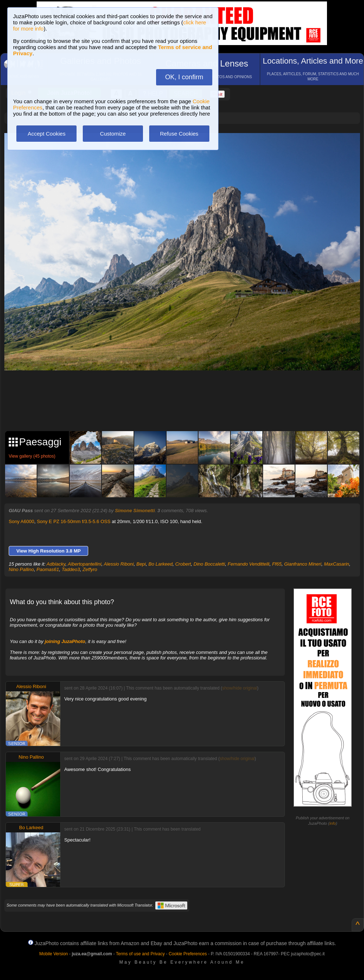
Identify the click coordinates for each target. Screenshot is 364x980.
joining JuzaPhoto (65, 641)
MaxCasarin (337, 564)
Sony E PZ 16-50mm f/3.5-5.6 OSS (73, 521)
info (333, 823)
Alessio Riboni (119, 564)
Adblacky (56, 564)
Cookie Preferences (188, 954)
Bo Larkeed (161, 564)
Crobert (183, 564)
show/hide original (240, 688)
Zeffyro (90, 569)
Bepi (141, 564)
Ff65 (277, 564)
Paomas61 (48, 569)
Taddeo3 (71, 569)
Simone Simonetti (135, 511)
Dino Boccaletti (209, 564)
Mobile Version (54, 954)
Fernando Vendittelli (248, 564)
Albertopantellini (85, 564)
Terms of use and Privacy (140, 954)
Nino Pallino (21, 569)
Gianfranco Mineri (303, 564)
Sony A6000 (21, 521)
